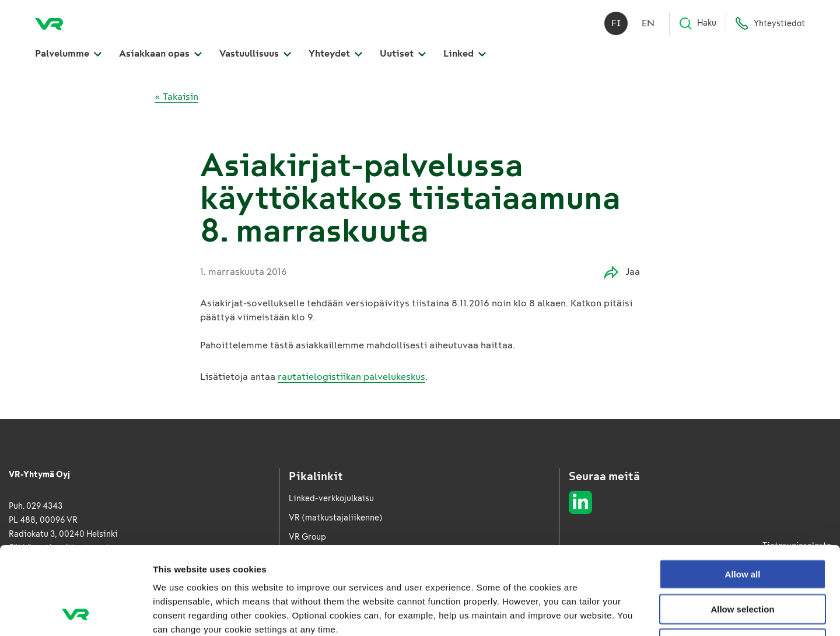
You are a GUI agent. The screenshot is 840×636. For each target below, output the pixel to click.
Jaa (622, 272)
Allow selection (742, 527)
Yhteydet (335, 53)
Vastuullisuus (255, 53)
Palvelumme (68, 53)
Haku (697, 23)
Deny (743, 561)
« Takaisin (176, 97)
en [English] (648, 23)
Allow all (743, 492)
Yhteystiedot (770, 23)
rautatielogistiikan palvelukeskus (351, 377)
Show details (612, 613)
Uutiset (403, 53)
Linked (465, 53)
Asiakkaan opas (160, 53)
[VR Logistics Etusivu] (49, 23)
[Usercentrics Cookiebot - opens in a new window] (76, 613)
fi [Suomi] (616, 23)
